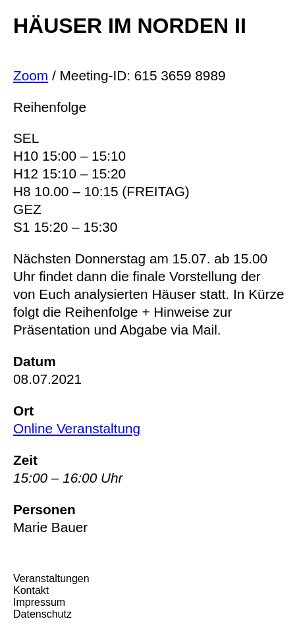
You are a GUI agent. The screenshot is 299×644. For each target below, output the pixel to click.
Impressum (39, 602)
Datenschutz (42, 614)
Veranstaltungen (51, 578)
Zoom (31, 75)
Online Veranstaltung (77, 428)
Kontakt (31, 590)
